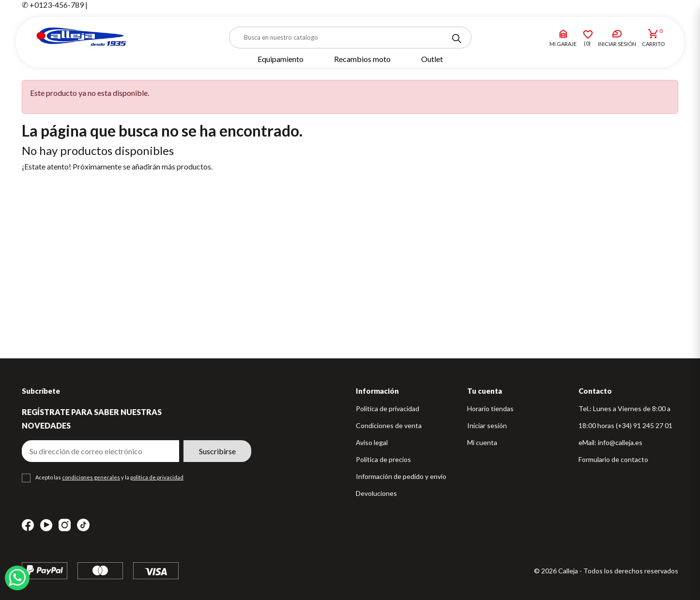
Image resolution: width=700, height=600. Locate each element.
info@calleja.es (620, 442)
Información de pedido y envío (401, 476)
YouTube (46, 525)
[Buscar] (350, 38)
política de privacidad (157, 477)
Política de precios (383, 459)
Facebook (28, 525)
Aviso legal (372, 442)
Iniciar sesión (487, 425)
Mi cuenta (482, 442)
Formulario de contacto (613, 459)
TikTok (83, 525)
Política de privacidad (388, 408)
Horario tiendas (490, 408)
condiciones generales (91, 477)
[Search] (457, 39)
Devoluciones (376, 493)
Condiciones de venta (389, 425)
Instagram (65, 525)
